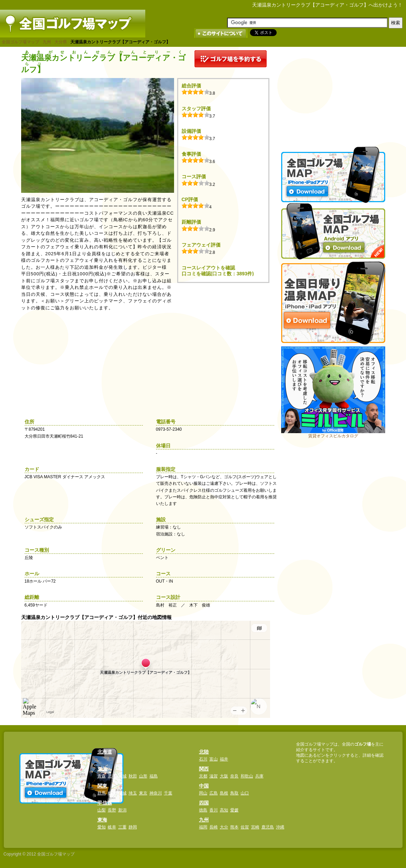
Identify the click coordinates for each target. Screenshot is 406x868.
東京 (143, 793)
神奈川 (156, 793)
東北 (102, 769)
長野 (112, 810)
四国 (204, 803)
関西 (204, 769)
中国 (204, 786)
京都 (203, 776)
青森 (102, 776)
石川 (203, 759)
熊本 (234, 827)
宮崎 (255, 827)
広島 (214, 793)
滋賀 (214, 776)
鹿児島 (268, 827)
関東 (102, 786)
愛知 (102, 827)
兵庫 (259, 776)
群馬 (102, 793)
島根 (224, 793)
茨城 (122, 793)
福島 (154, 776)
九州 (47, 42)
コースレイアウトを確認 (208, 268)
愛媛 (234, 810)
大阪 (224, 776)
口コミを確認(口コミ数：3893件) (218, 274)
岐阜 (112, 827)
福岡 (203, 827)
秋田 (133, 776)
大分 (224, 827)
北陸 (204, 752)
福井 (224, 759)
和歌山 (247, 776)
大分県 (61, 42)
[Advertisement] (333, 94)
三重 (122, 827)
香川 (214, 810)
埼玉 (133, 793)
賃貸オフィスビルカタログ (333, 436)
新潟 (122, 810)
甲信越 (105, 803)
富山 (214, 759)
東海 (102, 820)
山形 (143, 776)
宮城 (122, 776)
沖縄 (280, 827)
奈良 (234, 776)
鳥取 (234, 793)
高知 (224, 810)
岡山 (203, 793)
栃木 (112, 793)
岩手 (112, 776)
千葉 (168, 793)
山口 (245, 793)
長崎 (214, 827)
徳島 (203, 810)
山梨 (102, 810)
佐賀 (245, 827)
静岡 (133, 827)
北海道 (105, 752)
